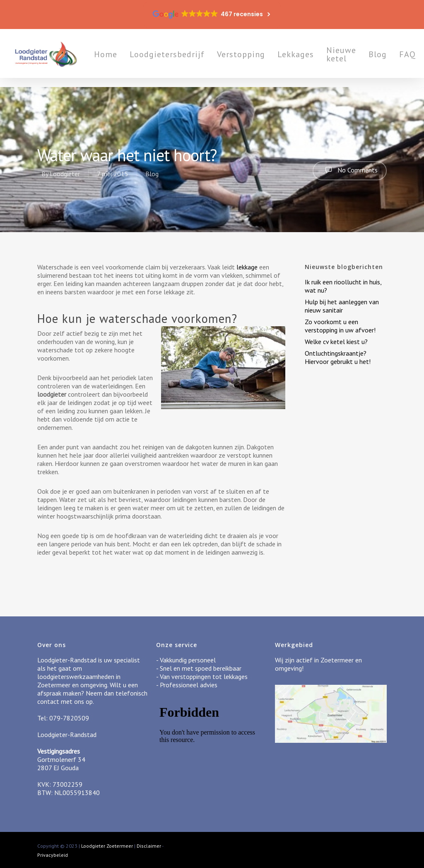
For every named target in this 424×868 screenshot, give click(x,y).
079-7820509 (69, 718)
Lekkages (306, 59)
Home (116, 59)
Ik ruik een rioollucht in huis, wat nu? (343, 286)
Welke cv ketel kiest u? (336, 342)
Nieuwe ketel (352, 59)
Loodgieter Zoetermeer (107, 846)
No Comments (350, 170)
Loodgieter (65, 174)
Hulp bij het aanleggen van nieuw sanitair (342, 306)
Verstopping (252, 59)
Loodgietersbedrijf (178, 59)
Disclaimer (149, 846)
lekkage (248, 267)
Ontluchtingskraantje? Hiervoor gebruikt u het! (338, 357)
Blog (388, 59)
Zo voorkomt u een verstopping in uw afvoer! (340, 326)
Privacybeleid (53, 855)
